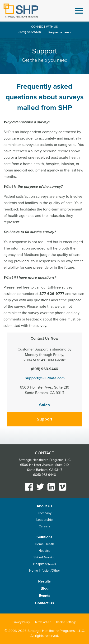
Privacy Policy (21, 622)
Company (45, 513)
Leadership (44, 520)
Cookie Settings (66, 622)
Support (44, 419)
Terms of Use (43, 622)
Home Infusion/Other (45, 571)
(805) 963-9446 (30, 32)
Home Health (44, 544)
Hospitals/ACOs (45, 564)
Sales (44, 405)
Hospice (44, 551)
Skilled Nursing (44, 557)
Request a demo (59, 32)
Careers (44, 526)
